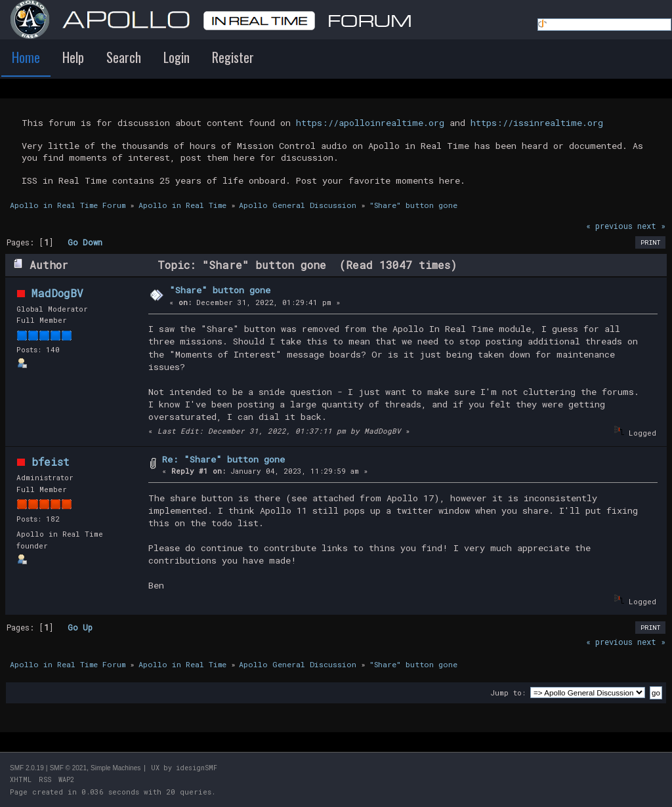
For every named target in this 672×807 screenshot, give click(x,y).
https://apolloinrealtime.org (370, 123)
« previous (609, 226)
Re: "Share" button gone (223, 459)
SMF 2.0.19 (27, 768)
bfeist (51, 462)
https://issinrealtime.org (537, 123)
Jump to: (508, 693)
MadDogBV (57, 293)
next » (651, 226)
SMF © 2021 (68, 768)
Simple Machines (115, 768)
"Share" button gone (220, 290)
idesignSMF (197, 768)
